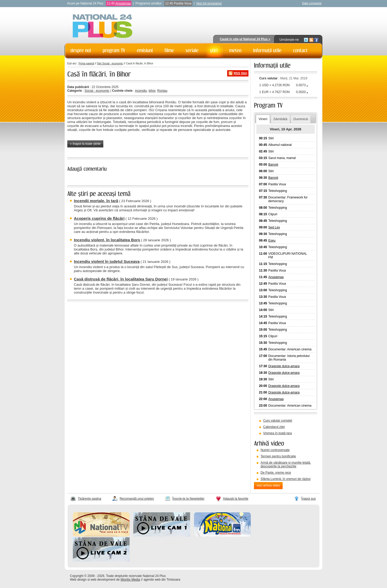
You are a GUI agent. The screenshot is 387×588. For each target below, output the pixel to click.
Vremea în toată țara (277, 433)
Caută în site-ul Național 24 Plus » (245, 39)
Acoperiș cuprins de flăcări (99, 218)
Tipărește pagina (90, 499)
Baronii (273, 165)
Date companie (312, 3)
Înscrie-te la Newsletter (189, 499)
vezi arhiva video (268, 485)
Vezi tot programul (209, 3)
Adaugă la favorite (236, 499)
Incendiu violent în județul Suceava (107, 261)
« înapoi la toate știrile (85, 144)
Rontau (162, 91)
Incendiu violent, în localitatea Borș (107, 240)
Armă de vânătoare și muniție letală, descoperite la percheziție (286, 464)
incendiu (141, 91)
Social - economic (97, 91)
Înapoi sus (309, 499)
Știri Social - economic (110, 63)
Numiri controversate (275, 450)
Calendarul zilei (274, 427)
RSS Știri (240, 73)
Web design (78, 580)
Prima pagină (86, 63)
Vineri (263, 119)
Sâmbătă (280, 119)
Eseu (272, 241)
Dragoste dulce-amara (284, 366)
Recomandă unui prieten (137, 499)
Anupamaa (123, 3)
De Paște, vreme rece (276, 473)
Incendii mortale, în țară (96, 201)
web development (103, 580)
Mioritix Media (130, 580)
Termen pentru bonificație (278, 456)
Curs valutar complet (278, 421)
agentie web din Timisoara (162, 580)
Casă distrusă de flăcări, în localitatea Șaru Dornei (121, 279)
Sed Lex (274, 227)
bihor (152, 91)
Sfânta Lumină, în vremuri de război (286, 479)
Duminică (301, 119)
